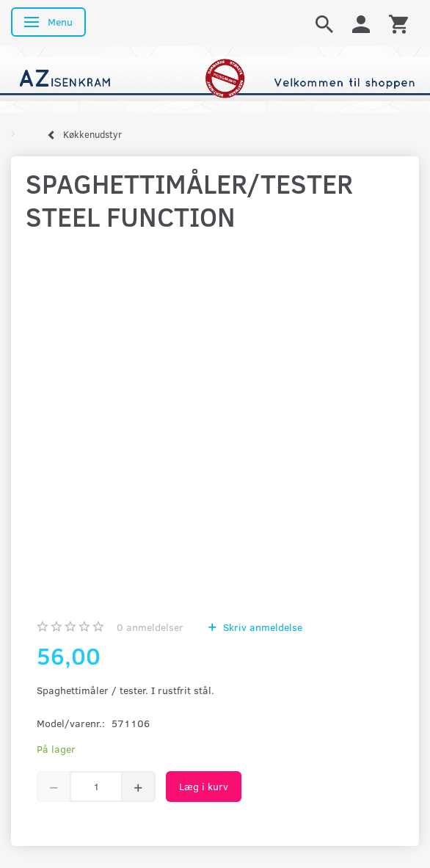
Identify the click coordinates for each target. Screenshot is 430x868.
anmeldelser (150, 627)
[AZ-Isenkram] (215, 78)
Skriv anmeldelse (261, 627)
